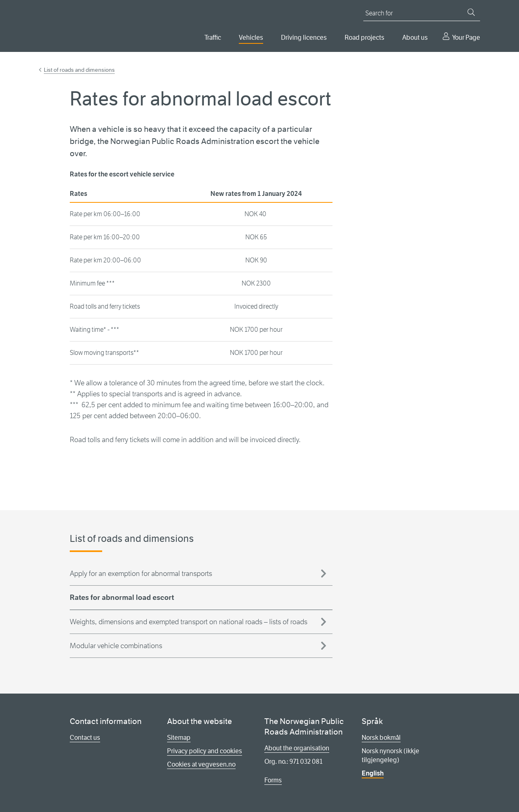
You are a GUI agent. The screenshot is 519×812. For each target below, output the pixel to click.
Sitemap (179, 738)
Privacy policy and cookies (205, 751)
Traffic (213, 38)
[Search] (471, 12)
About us (415, 38)
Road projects (365, 38)
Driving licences (304, 38)
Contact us (85, 738)
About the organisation (297, 748)
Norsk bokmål (381, 738)
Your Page (466, 38)
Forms (273, 780)
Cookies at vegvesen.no (201, 764)
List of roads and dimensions (79, 70)
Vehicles (251, 38)
